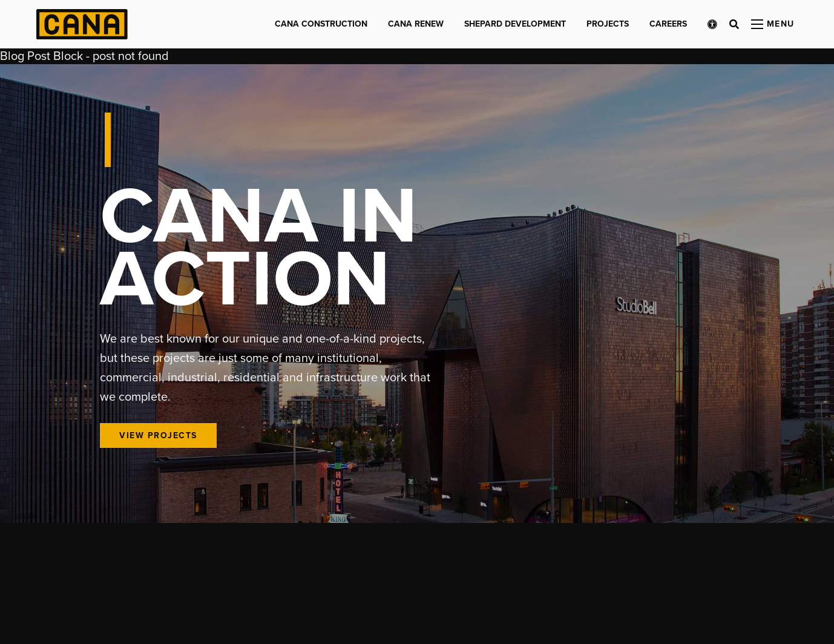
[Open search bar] (734, 24)
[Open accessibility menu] (712, 24)
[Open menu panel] (773, 24)
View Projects (158, 435)
